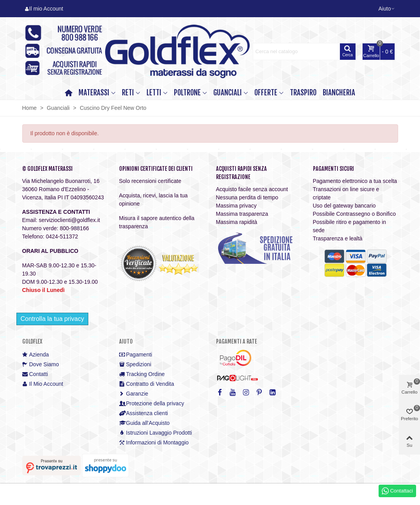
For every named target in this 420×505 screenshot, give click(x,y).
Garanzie (134, 394)
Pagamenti (136, 355)
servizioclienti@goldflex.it (69, 220)
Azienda (36, 355)
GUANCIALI (228, 93)
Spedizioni (135, 364)
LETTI (154, 93)
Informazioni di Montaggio (154, 443)
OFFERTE (266, 93)
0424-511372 (62, 236)
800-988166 (74, 228)
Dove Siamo (41, 364)
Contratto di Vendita (147, 384)
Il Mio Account (43, 384)
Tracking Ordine (142, 374)
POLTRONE (187, 93)
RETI (128, 93)
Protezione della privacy (152, 404)
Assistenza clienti (144, 413)
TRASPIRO (303, 93)
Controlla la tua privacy (53, 319)
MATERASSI (94, 93)
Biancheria (339, 93)
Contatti (35, 374)
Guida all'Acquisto (145, 423)
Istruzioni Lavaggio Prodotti (156, 433)
